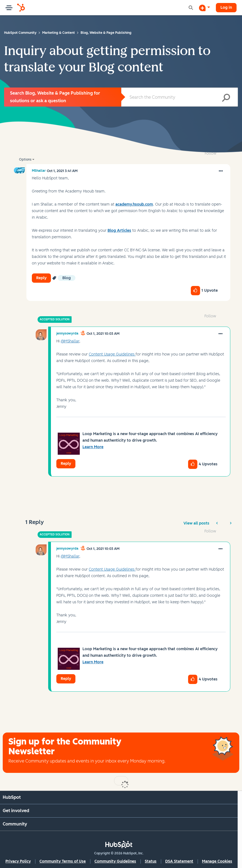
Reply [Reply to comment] (66, 464)
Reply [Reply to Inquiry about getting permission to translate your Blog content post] (41, 278)
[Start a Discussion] (204, 8)
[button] (221, 171)
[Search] (180, 97)
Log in (226, 7)
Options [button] (25, 159)
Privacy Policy (18, 861)
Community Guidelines (115, 861)
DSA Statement (179, 861)
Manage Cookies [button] (217, 861)
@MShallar (70, 341)
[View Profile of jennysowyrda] (67, 333)
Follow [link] (211, 153)
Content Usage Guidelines (112, 354)
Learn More (93, 447)
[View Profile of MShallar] (39, 171)
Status (151, 861)
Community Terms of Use (63, 861)
